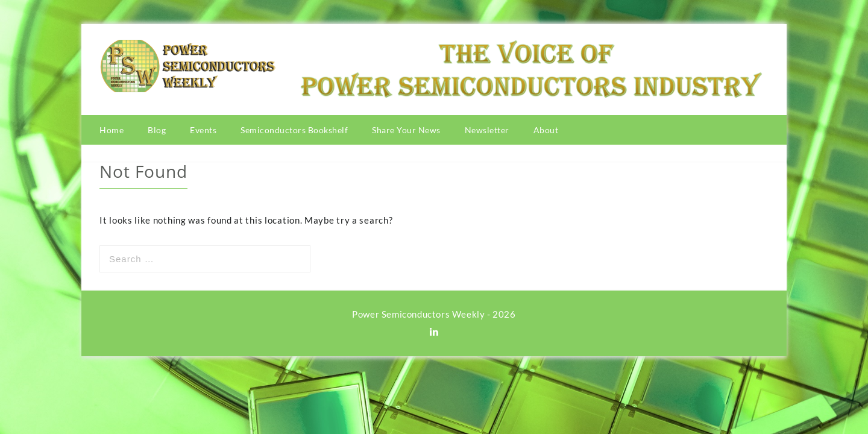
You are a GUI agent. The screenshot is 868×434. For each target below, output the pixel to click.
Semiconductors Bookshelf (294, 130)
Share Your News (406, 130)
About (546, 130)
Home (112, 130)
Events (203, 130)
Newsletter (487, 130)
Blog (157, 130)
